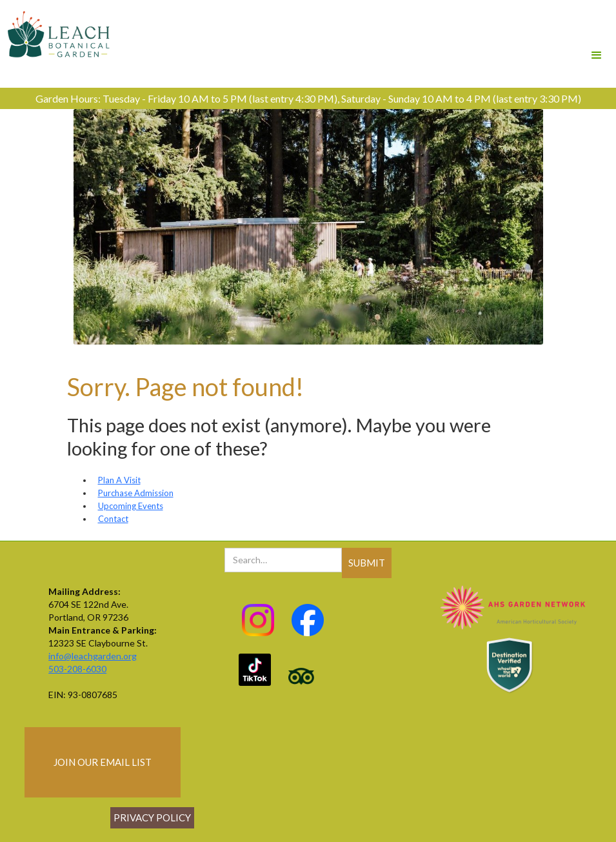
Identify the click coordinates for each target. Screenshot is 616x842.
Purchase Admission (136, 493)
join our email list (103, 762)
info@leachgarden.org (93, 656)
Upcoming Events (131, 506)
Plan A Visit (119, 480)
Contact (113, 519)
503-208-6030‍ (77, 669)
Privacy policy (152, 817)
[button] (597, 37)
